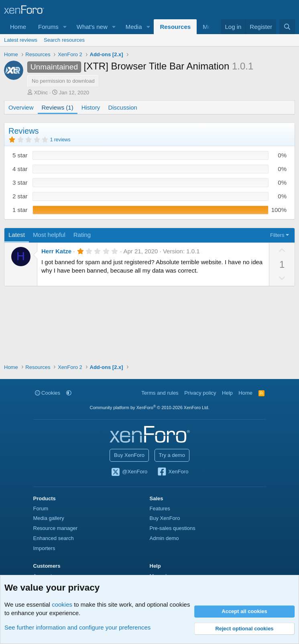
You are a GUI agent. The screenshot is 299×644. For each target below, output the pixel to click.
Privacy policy (200, 393)
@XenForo (129, 472)
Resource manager (56, 528)
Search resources (64, 40)
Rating (82, 235)
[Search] (287, 27)
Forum (41, 508)
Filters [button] (277, 235)
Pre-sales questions (173, 528)
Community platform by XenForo (150, 408)
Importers (44, 548)
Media (134, 27)
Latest (17, 235)
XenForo (173, 472)
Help (227, 393)
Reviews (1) (58, 107)
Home (18, 27)
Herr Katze (56, 251)
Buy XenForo (129, 455)
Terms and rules (160, 393)
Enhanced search (54, 538)
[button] (65, 27)
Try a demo (172, 455)
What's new (92, 27)
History (91, 107)
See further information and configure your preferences (77, 627)
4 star (20, 169)
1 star (20, 210)
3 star (20, 182)
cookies (62, 604)
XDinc (41, 93)
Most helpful (49, 235)
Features (160, 508)
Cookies (48, 393)
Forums (48, 27)
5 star (20, 155)
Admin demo (164, 538)
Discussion (123, 107)
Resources (175, 27)
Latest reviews (21, 40)
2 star (20, 196)
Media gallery (49, 518)
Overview (21, 107)
